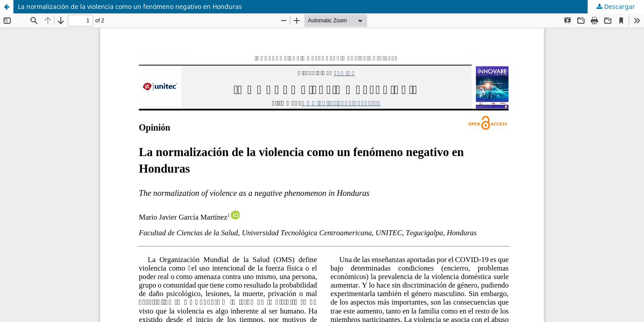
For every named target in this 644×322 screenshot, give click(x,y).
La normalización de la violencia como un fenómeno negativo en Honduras (130, 6)
